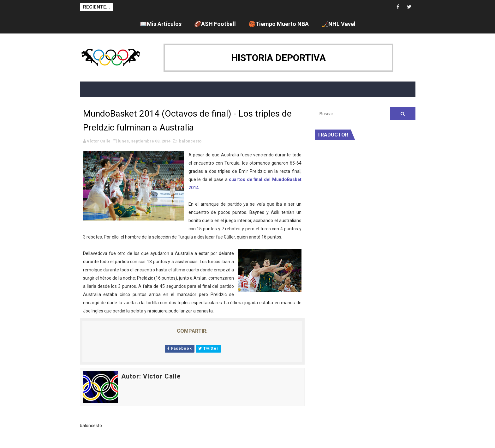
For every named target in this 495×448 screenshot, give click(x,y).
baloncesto (190, 141)
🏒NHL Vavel (338, 24)
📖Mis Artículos (161, 24)
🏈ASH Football (215, 24)
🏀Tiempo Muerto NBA (279, 24)
